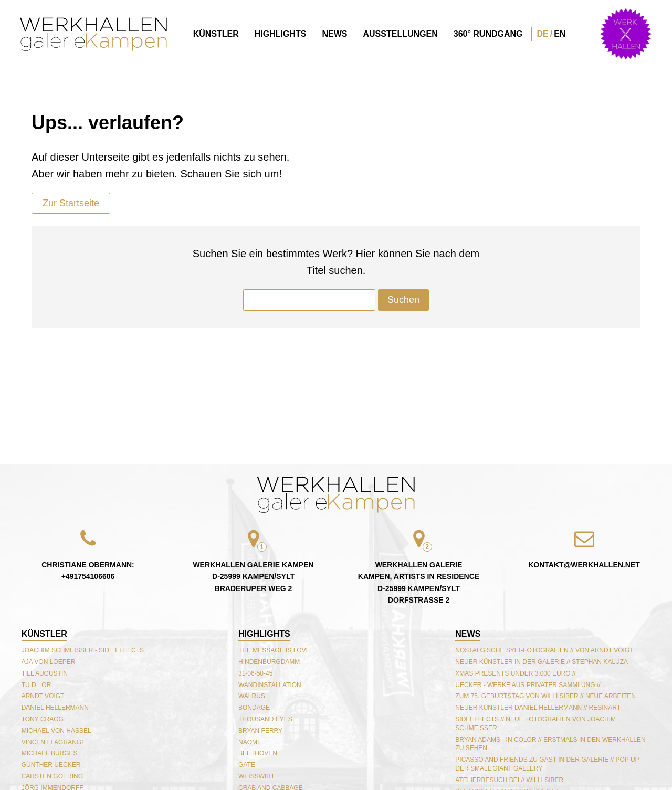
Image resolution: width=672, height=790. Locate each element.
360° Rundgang (488, 34)
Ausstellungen (401, 34)
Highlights (281, 34)
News (335, 34)
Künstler (216, 34)
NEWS (468, 634)
